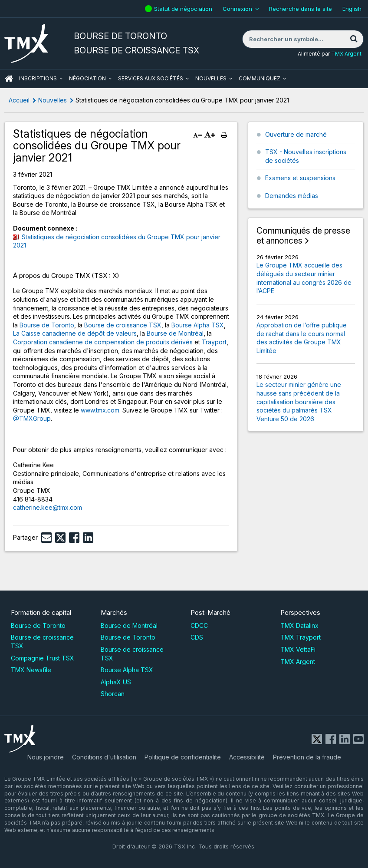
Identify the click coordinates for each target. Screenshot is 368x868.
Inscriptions (38, 78)
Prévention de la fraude (307, 757)
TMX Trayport (301, 637)
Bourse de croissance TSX (123, 325)
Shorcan (113, 694)
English (352, 9)
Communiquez (260, 78)
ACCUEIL (9, 79)
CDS (197, 637)
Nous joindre (46, 757)
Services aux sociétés (151, 78)
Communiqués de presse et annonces (303, 236)
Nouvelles (211, 78)
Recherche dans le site (301, 9)
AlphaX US (116, 682)
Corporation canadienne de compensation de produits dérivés (103, 342)
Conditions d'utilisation (104, 757)
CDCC (199, 625)
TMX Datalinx (299, 625)
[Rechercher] (354, 39)
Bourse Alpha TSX (198, 325)
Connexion (237, 9)
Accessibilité (247, 757)
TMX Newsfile (31, 670)
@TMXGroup (32, 418)
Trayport (214, 342)
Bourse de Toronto (47, 325)
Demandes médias (292, 196)
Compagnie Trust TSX (43, 658)
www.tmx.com (100, 410)
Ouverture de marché (296, 134)
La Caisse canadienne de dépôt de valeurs (75, 333)
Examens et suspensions (300, 178)
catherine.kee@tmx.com (48, 507)
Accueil (19, 100)
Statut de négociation (184, 9)
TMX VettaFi (298, 649)
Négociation (87, 78)
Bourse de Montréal (175, 333)
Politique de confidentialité (183, 757)
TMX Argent (346, 54)
